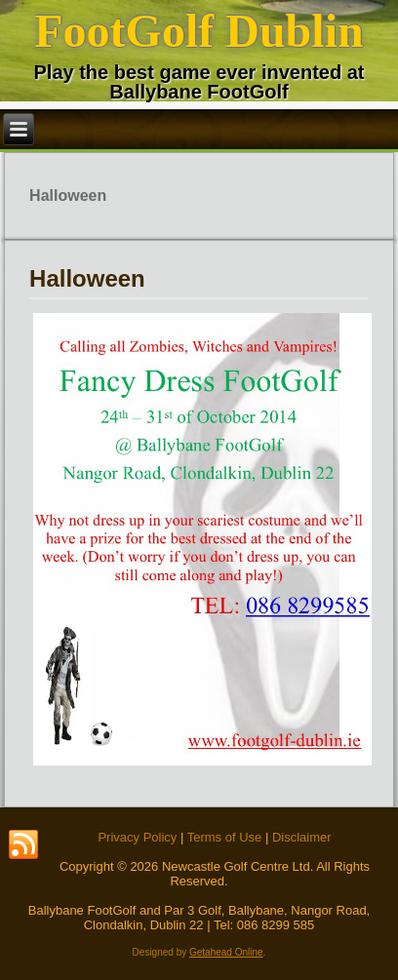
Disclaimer (302, 837)
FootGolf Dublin (199, 31)
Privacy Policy (137, 837)
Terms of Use (225, 837)
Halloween (87, 278)
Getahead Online (226, 952)
